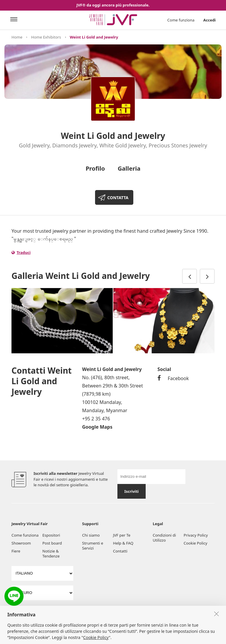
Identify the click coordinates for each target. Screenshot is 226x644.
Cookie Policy (195, 543)
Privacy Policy (196, 535)
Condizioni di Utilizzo (164, 538)
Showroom (21, 543)
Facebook (173, 378)
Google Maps (97, 427)
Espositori (51, 535)
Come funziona (181, 20)
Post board (52, 543)
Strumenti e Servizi (93, 546)
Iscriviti (131, 491)
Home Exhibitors (46, 37)
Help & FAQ (123, 543)
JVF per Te (122, 535)
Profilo (95, 168)
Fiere (16, 551)
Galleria (129, 168)
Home (17, 37)
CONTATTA (118, 198)
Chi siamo (91, 535)
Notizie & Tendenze (51, 554)
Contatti (120, 551)
